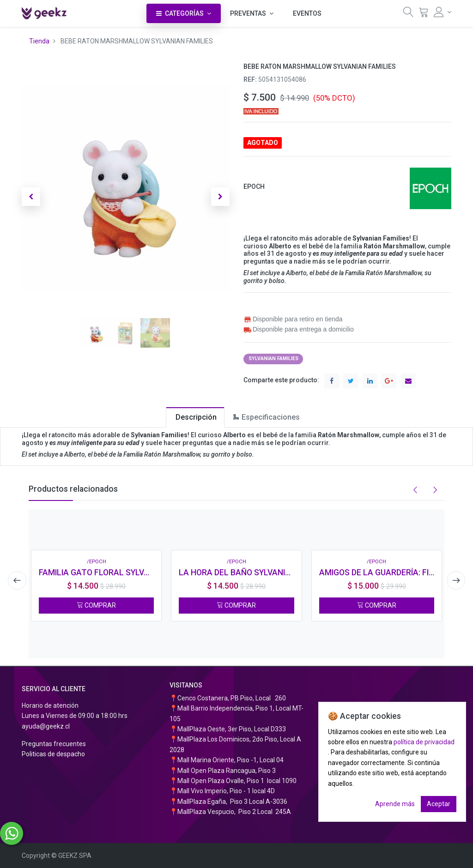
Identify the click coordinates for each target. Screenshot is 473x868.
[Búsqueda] (408, 14)
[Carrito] (424, 14)
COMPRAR (96, 605)
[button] (31, 197)
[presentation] (17, 580)
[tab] (195, 417)
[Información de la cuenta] (443, 12)
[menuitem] (307, 13)
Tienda (39, 41)
